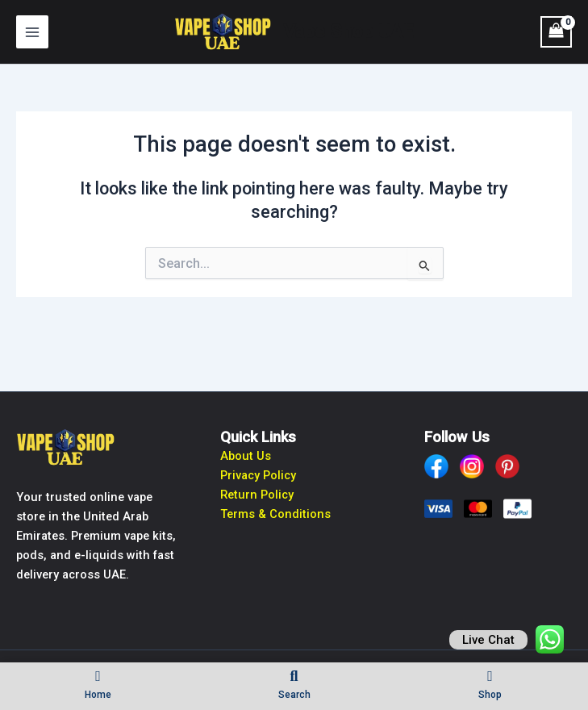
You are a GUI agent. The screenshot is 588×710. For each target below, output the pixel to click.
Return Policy (257, 495)
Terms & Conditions (275, 514)
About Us (246, 456)
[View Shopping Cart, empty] (556, 32)
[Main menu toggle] (32, 31)
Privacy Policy (258, 475)
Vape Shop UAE (348, 31)
